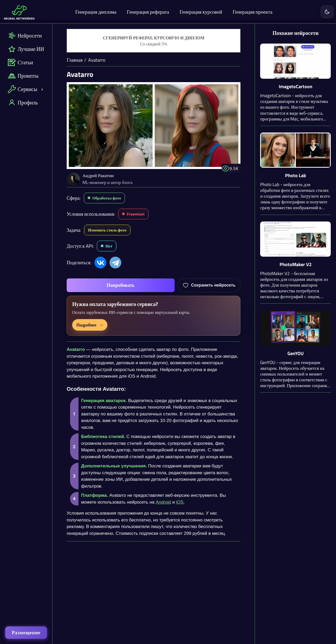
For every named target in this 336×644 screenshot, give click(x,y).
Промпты (23, 76)
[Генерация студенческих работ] (154, 41)
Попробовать (120, 285)
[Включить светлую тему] (327, 12)
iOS (180, 502)
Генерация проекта (252, 12)
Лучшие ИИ (26, 49)
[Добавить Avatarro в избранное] (209, 285)
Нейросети (25, 36)
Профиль (23, 102)
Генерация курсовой (201, 12)
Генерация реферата (148, 12)
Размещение (26, 633)
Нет (109, 246)
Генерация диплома (96, 12)
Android (163, 502)
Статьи (20, 62)
